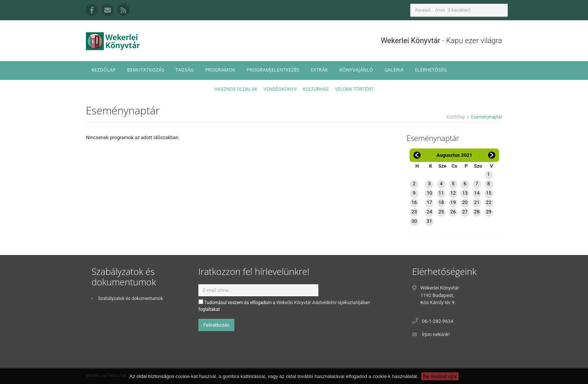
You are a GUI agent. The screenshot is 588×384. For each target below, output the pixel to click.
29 (489, 212)
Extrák (319, 70)
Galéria (394, 70)
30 (414, 221)
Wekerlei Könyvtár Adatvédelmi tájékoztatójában (323, 303)
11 (441, 193)
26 (453, 212)
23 (414, 212)
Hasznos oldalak (236, 89)
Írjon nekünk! (436, 334)
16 (414, 202)
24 (430, 212)
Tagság (185, 70)
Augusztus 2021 (454, 155)
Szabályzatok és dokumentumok (127, 298)
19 (453, 202)
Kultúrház (316, 89)
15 (489, 193)
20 (465, 202)
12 (453, 193)
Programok (220, 70)
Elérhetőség (431, 70)
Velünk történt (354, 89)
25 (441, 212)
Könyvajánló (356, 70)
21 (477, 202)
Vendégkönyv (280, 89)
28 (477, 212)
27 (465, 212)
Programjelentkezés (273, 70)
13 (465, 193)
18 (441, 202)
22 (489, 202)
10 (430, 193)
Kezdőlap (103, 70)
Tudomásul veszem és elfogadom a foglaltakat (284, 306)
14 (477, 193)
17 (430, 202)
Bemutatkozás (145, 70)
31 (430, 221)
